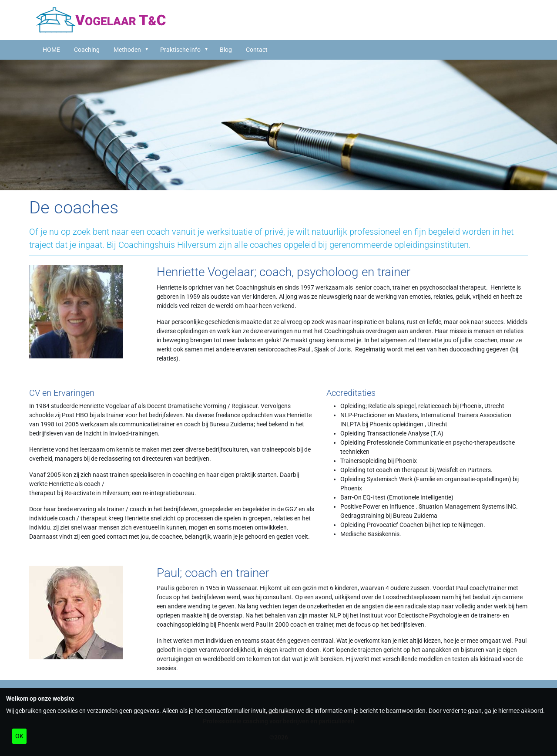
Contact (257, 50)
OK (19, 736)
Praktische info (180, 50)
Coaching (87, 50)
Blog (226, 50)
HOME (51, 50)
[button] (148, 49)
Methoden (127, 50)
